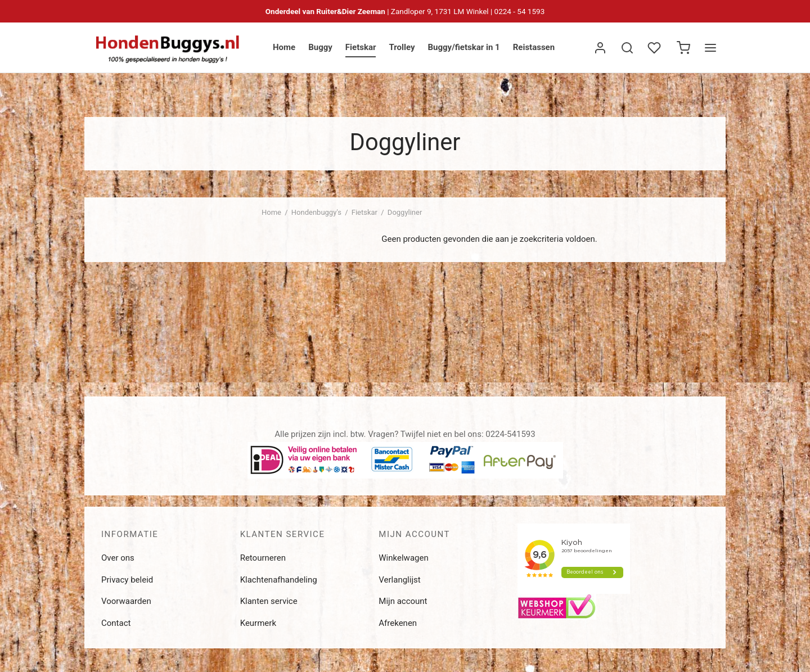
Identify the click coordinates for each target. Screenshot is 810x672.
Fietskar (361, 47)
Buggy (320, 47)
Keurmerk (258, 623)
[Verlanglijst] (655, 48)
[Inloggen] (600, 48)
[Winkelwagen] (683, 48)
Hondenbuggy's (316, 212)
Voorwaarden (126, 601)
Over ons (118, 558)
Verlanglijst (399, 580)
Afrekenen (398, 623)
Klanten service (269, 601)
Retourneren (263, 558)
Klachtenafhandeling (279, 580)
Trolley (402, 47)
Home (284, 47)
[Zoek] (627, 48)
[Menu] (710, 48)
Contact (116, 623)
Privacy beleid (127, 580)
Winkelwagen (403, 558)
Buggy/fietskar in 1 (463, 47)
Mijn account (403, 601)
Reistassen (534, 47)
